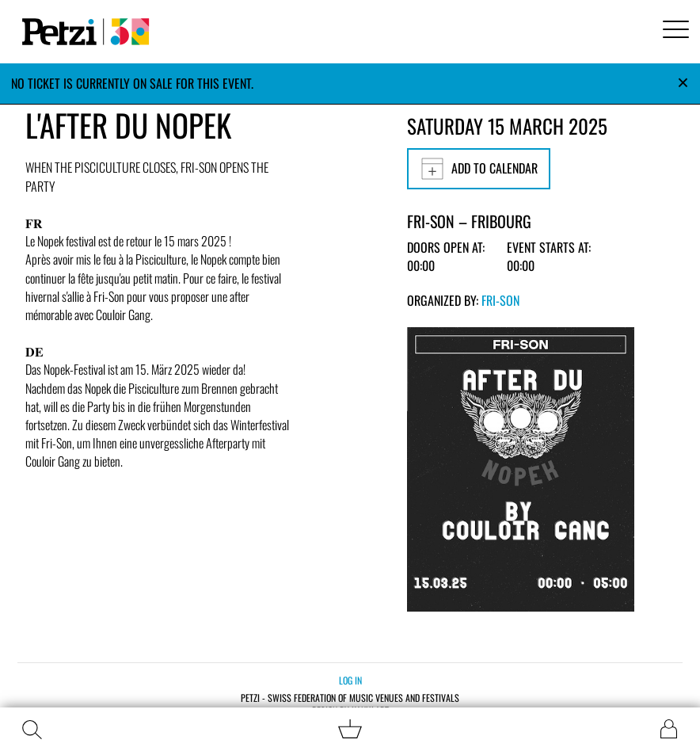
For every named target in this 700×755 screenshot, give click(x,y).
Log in (350, 680)
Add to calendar (479, 169)
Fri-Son (500, 300)
